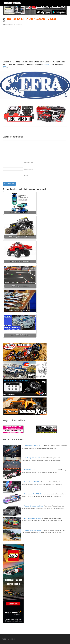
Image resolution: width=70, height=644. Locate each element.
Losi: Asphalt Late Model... (32, 518)
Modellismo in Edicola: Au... (33, 446)
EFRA (16, 25)
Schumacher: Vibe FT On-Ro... (34, 494)
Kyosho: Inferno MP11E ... (32, 482)
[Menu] (67, 3)
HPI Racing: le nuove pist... (32, 458)
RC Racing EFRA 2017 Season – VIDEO (31, 19)
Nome (28, 163)
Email (28, 169)
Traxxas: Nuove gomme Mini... (33, 506)
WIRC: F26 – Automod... (32, 470)
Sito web (26, 175)
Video (20, 25)
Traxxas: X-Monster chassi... (33, 530)
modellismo (47, 64)
